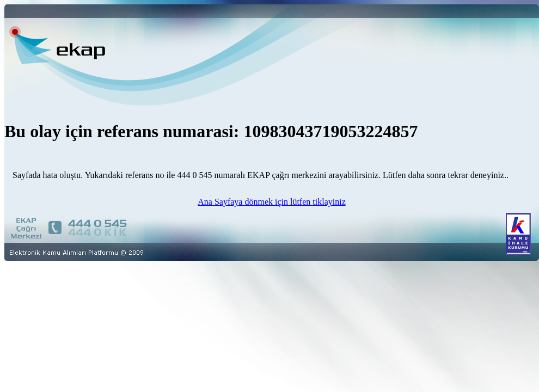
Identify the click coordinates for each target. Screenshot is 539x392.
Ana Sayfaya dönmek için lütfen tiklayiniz (271, 202)
